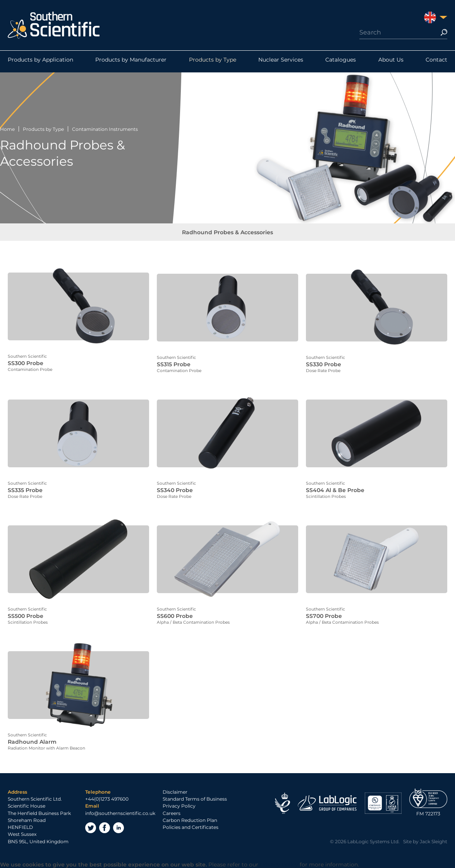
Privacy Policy (179, 805)
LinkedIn (118, 827)
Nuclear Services (281, 62)
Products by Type (213, 62)
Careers (172, 812)
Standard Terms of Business (195, 799)
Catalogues (341, 62)
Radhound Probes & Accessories (227, 234)
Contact (436, 62)
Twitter (91, 827)
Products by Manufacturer (131, 62)
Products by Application (40, 62)
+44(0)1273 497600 (107, 799)
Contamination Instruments (105, 129)
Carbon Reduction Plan (190, 819)
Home (7, 129)
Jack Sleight (434, 841)
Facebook (105, 827)
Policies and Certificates (191, 827)
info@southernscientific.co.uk (120, 812)
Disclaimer (175, 791)
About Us (391, 62)
